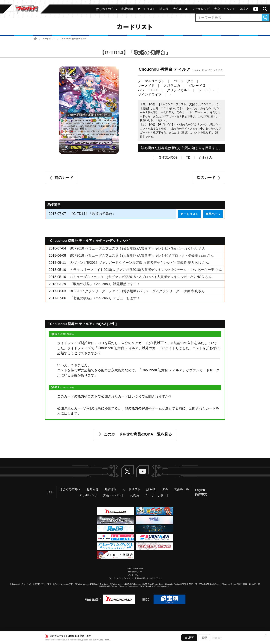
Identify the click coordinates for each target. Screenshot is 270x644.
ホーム (35, 39)
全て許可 (189, 638)
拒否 (204, 638)
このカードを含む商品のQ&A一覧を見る (138, 434)
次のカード (206, 178)
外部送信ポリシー (135, 572)
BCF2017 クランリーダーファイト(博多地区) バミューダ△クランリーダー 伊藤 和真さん (137, 291)
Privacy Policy (103, 640)
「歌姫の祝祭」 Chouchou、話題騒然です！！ (105, 284)
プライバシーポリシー (135, 569)
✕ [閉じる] (265, 635)
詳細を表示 (217, 638)
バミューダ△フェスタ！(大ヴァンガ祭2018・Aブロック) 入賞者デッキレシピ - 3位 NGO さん (141, 277)
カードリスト (49, 39)
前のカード (64, 178)
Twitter (127, 471)
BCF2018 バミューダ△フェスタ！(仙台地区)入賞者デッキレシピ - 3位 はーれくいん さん (138, 248)
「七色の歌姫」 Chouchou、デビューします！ (105, 298)
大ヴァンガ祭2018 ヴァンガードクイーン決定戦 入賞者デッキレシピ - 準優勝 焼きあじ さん (139, 263)
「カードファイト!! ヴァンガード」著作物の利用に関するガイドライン (135, 578)
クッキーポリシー (135, 575)
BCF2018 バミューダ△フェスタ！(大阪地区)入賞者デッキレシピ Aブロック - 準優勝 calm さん (142, 256)
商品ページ (213, 214)
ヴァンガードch (256, 9)
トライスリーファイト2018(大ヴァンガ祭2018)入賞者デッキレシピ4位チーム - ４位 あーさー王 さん (146, 270)
